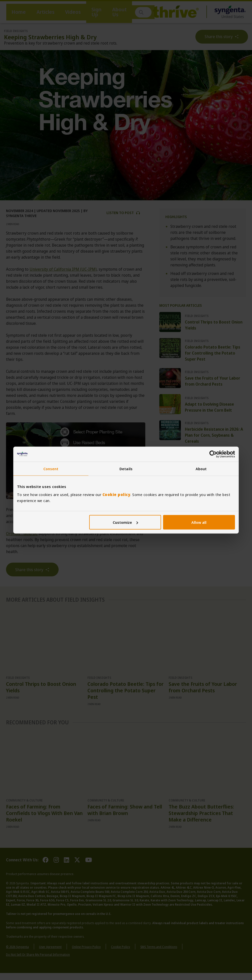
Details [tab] (126, 469)
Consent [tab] (51, 469)
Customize (125, 522)
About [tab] (201, 469)
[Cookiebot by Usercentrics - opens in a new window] (213, 454)
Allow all (199, 522)
